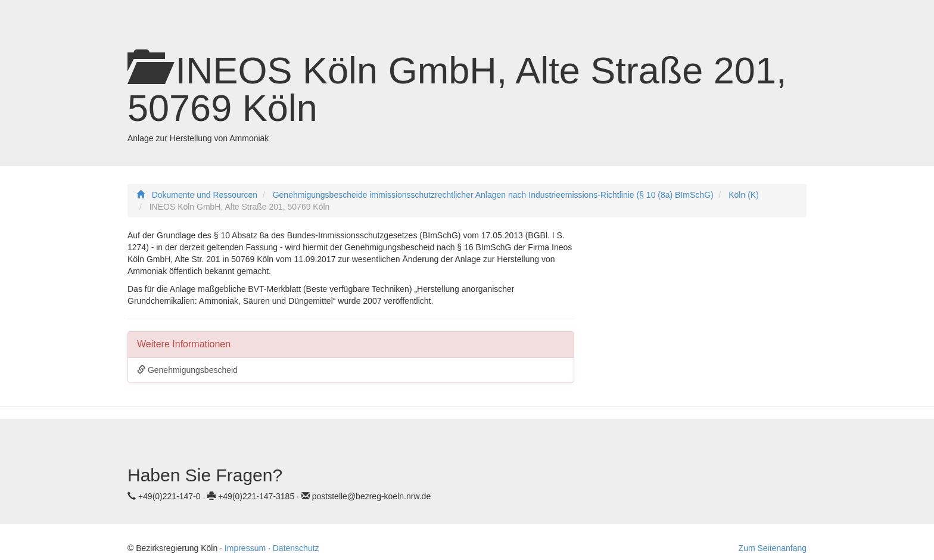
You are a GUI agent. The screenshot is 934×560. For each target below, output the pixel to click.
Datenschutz (296, 548)
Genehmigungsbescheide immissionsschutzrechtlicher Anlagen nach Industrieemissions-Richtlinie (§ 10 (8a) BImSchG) (493, 195)
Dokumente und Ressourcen (205, 195)
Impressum (245, 548)
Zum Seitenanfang (773, 548)
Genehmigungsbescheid (187, 370)
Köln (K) (744, 195)
